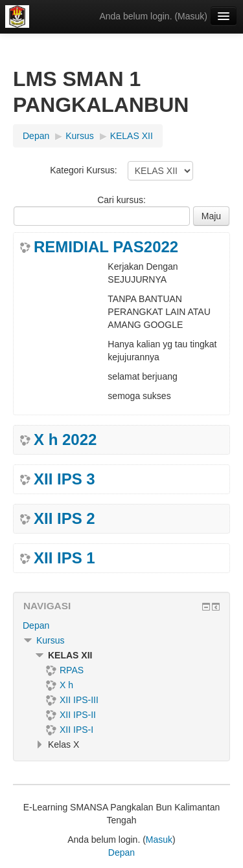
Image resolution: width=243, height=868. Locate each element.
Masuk (191, 16)
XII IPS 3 (64, 479)
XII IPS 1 (64, 558)
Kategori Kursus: (84, 170)
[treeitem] (121, 625)
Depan (36, 625)
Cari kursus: (121, 200)
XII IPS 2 (64, 519)
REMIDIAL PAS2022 (106, 247)
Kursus (51, 640)
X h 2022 (65, 440)
